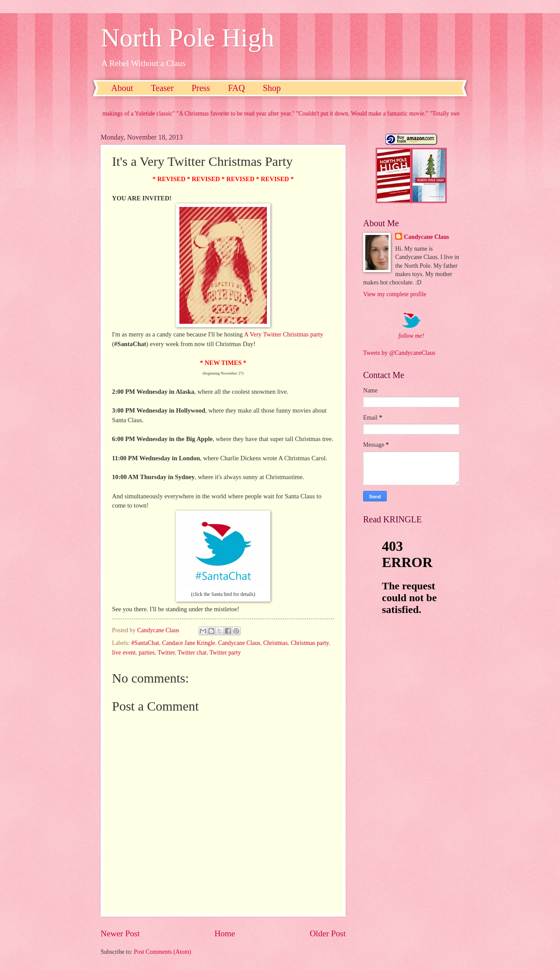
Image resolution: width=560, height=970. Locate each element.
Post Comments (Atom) (163, 952)
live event (124, 653)
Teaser (162, 88)
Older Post (328, 933)
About (122, 88)
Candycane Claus (239, 643)
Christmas (276, 643)
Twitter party (225, 653)
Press (201, 88)
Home (225, 933)
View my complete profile (395, 294)
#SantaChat (145, 643)
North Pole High (187, 38)
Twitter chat (192, 653)
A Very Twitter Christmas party (284, 334)
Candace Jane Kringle (189, 643)
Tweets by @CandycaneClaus (399, 353)
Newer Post (120, 933)
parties (147, 653)
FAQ (236, 88)
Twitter (166, 653)
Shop (272, 88)
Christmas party (310, 643)
